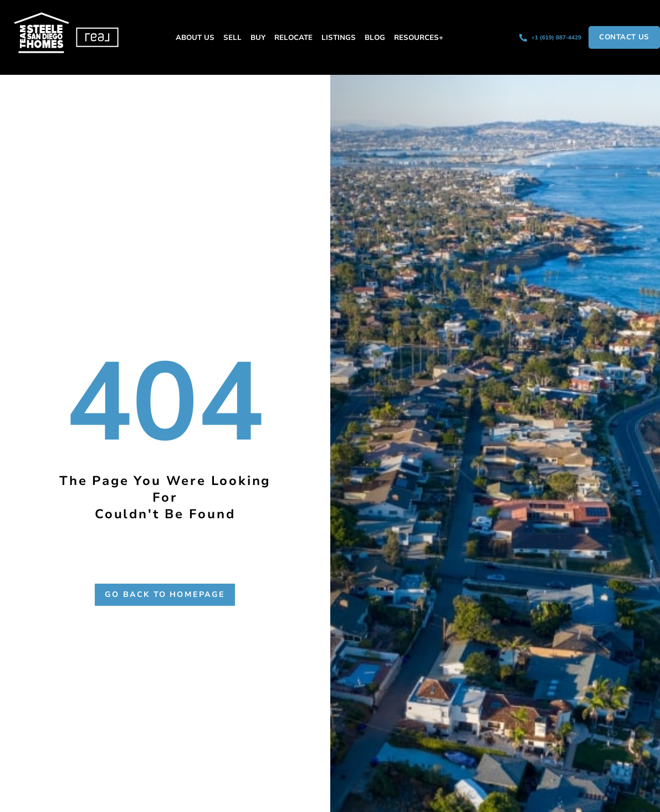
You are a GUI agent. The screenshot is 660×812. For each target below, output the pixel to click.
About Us (195, 37)
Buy (258, 37)
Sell (232, 37)
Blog (375, 37)
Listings (339, 37)
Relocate (293, 37)
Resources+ (419, 37)
